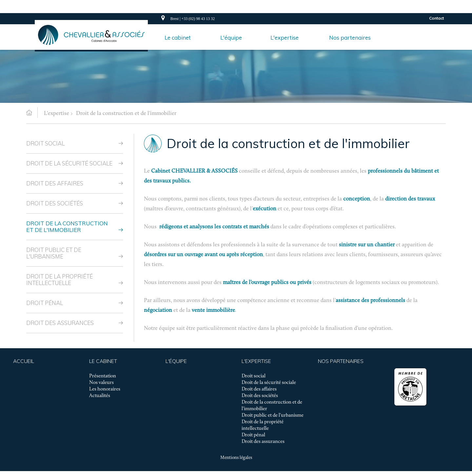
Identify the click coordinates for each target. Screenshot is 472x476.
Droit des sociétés (55, 203)
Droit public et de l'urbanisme (54, 253)
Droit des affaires (55, 183)
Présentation (103, 376)
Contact (436, 18)
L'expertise (57, 114)
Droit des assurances (60, 323)
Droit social (45, 143)
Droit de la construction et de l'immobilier (126, 114)
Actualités (100, 396)
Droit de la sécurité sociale (69, 163)
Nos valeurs (101, 383)
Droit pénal (45, 303)
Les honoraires (105, 389)
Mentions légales (236, 458)
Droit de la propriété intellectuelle (59, 280)
